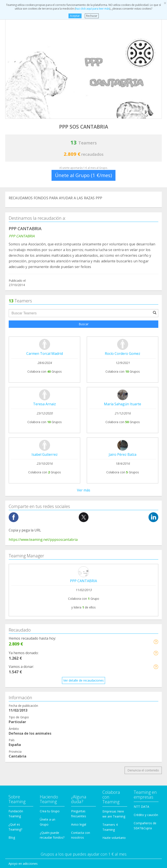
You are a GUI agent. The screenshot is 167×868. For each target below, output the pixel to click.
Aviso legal (79, 624)
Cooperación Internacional (27, 679)
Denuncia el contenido (143, 569)
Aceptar (75, 16)
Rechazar (92, 16)
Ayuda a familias (20, 712)
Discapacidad (18, 696)
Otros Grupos (18, 753)
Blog (12, 637)
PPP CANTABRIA (83, 380)
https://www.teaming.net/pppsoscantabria (43, 339)
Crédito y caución (146, 614)
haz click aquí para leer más (93, 9)
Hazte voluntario (114, 637)
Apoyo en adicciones (23, 663)
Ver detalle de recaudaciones (83, 480)
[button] (156, 441)
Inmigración (17, 729)
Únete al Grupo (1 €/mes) (83, 175)
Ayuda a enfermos (21, 671)
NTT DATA (141, 606)
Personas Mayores (22, 745)
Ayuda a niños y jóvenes (26, 720)
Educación (16, 704)
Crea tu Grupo (50, 610)
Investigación (18, 737)
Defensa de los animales (26, 688)
